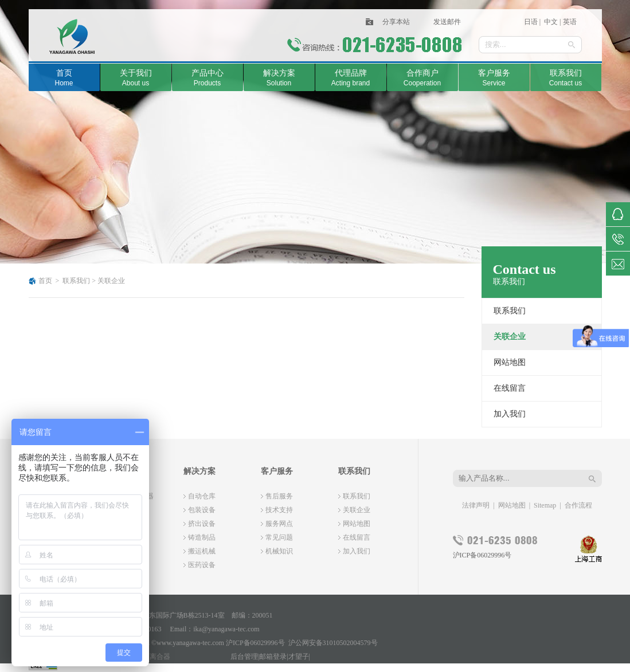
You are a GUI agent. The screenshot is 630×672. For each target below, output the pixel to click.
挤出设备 (202, 524)
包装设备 (202, 510)
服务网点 (279, 524)
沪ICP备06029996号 (482, 555)
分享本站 (396, 22)
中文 (550, 22)
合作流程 (578, 505)
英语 (570, 22)
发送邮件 (447, 22)
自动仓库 (202, 496)
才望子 (299, 657)
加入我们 (510, 414)
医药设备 (202, 565)
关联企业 (111, 281)
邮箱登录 (273, 657)
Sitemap (545, 505)
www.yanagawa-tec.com (190, 643)
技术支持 (279, 510)
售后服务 (279, 496)
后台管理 (244, 657)
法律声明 (476, 505)
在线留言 (510, 388)
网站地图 (510, 362)
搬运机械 (202, 551)
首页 (45, 281)
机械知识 (279, 551)
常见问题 (279, 537)
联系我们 (76, 281)
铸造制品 (202, 537)
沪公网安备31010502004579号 (333, 643)
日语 (531, 22)
